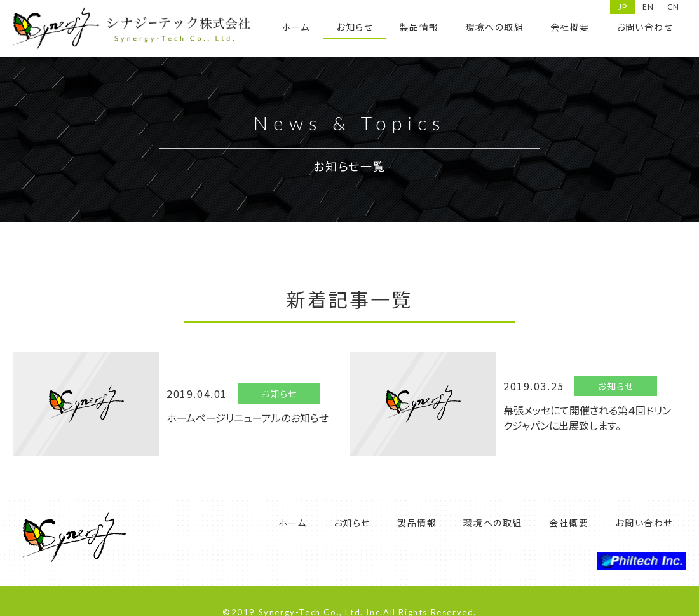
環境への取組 (495, 27)
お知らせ (355, 27)
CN (673, 7)
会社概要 (570, 27)
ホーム (295, 27)
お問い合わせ (645, 27)
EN (648, 7)
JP (623, 7)
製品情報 (419, 27)
